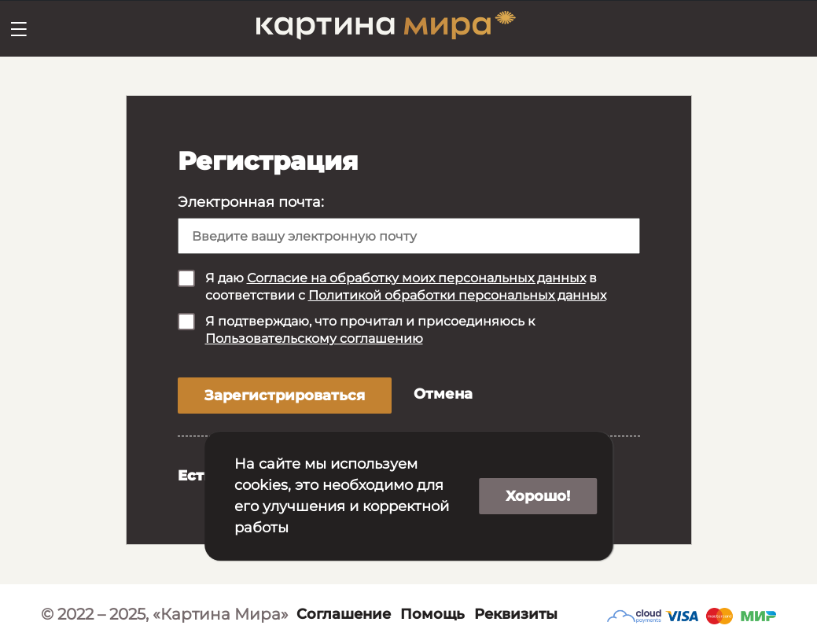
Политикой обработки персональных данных (457, 295)
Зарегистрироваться (285, 396)
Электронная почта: (251, 202)
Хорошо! (538, 496)
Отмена (443, 394)
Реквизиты (516, 614)
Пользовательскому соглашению (314, 339)
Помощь (432, 614)
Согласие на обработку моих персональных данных (416, 278)
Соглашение (344, 614)
